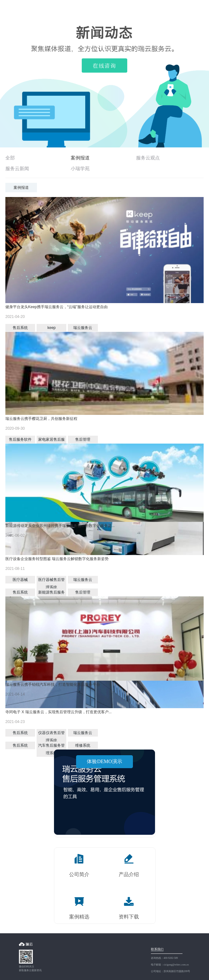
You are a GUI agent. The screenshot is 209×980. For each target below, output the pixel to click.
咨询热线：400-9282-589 (164, 958)
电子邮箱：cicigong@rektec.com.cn (170, 965)
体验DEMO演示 (104, 761)
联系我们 (157, 949)
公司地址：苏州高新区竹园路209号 (170, 971)
